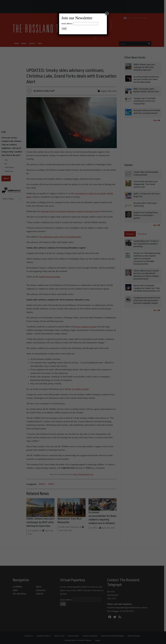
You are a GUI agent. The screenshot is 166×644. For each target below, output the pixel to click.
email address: (67, 24)
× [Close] (107, 13)
